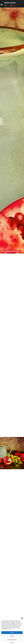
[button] (22, 618)
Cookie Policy (12, 642)
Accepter (12, 633)
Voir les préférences (12, 640)
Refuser (12, 636)
